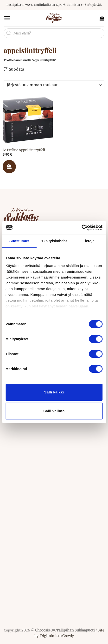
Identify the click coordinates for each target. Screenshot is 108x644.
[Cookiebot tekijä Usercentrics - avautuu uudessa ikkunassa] (81, 228)
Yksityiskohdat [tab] (54, 241)
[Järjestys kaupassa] (54, 85)
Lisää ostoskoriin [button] (9, 167)
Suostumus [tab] (19, 241)
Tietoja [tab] (89, 241)
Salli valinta (54, 411)
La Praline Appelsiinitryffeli (24, 150)
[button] (7, 18)
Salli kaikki (54, 392)
